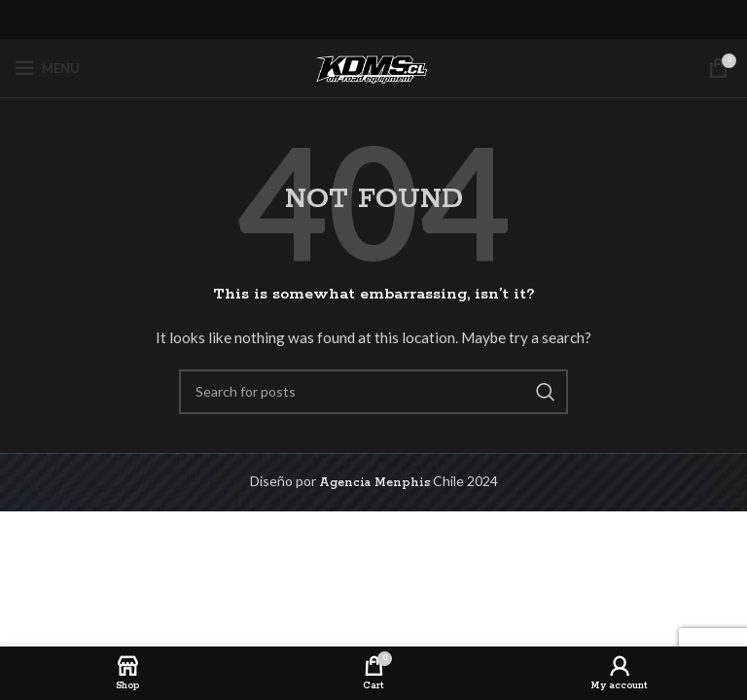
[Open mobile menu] (47, 68)
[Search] (373, 392)
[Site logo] (373, 68)
